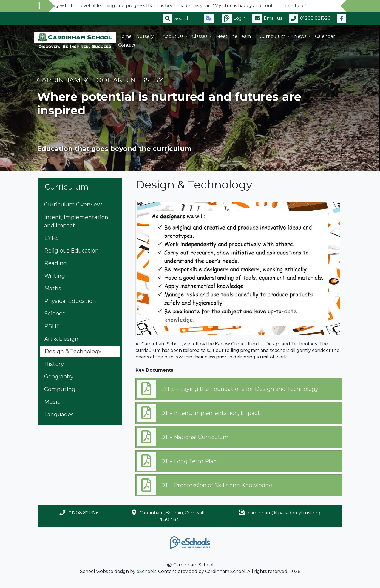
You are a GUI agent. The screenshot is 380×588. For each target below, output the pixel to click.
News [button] (301, 36)
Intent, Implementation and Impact (76, 221)
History (54, 364)
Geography (59, 377)
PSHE (52, 326)
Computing (60, 389)
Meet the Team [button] (234, 36)
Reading (56, 263)
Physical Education (70, 301)
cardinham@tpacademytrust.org (284, 513)
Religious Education (71, 251)
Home (125, 36)
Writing (55, 276)
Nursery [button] (145, 36)
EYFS (51, 238)
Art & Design (61, 339)
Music (52, 402)
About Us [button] (173, 36)
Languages (59, 414)
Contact (127, 45)
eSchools (146, 571)
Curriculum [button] (273, 36)
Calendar (325, 36)
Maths (53, 288)
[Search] (186, 18)
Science (55, 314)
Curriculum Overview (73, 205)
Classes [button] (200, 36)
